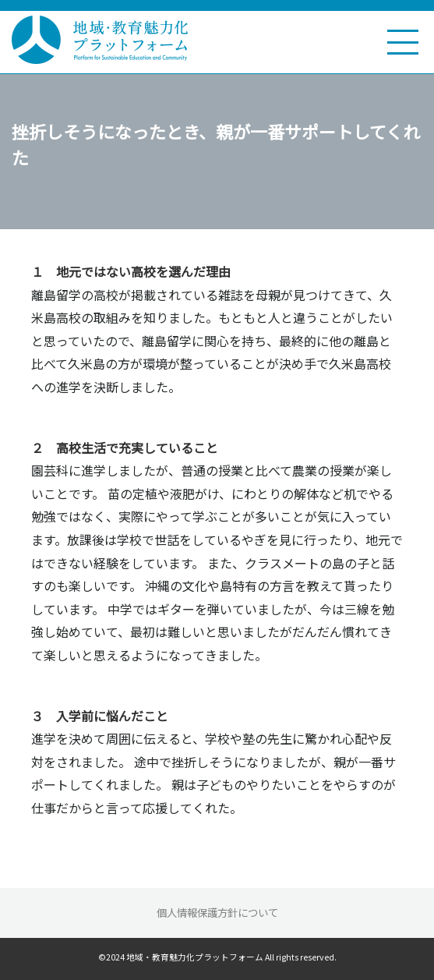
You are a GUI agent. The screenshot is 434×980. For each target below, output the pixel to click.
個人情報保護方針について (217, 913)
